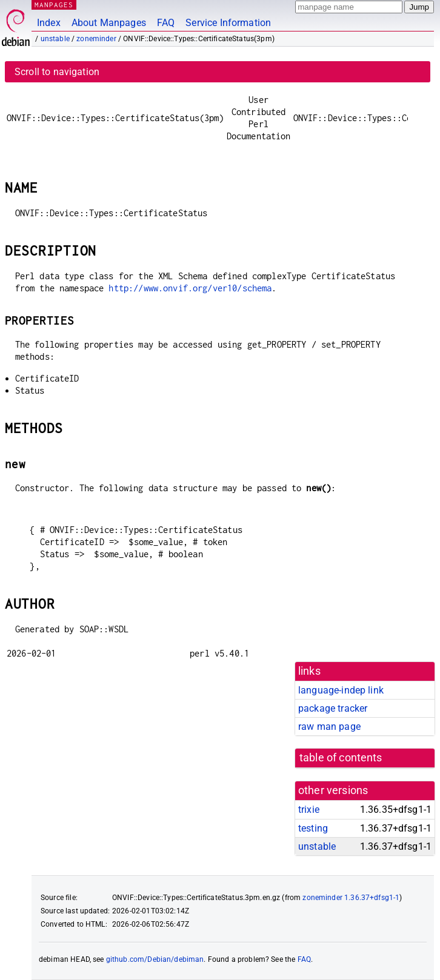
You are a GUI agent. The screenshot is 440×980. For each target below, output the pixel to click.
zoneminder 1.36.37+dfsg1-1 (351, 898)
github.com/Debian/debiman (155, 959)
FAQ (166, 23)
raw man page (329, 727)
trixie (309, 809)
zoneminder (96, 39)
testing (313, 828)
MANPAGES (54, 5)
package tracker (333, 708)
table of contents (341, 758)
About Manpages (109, 23)
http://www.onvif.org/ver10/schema (190, 288)
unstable (55, 39)
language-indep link (341, 690)
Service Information (228, 23)
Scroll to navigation (57, 72)
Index (49, 23)
